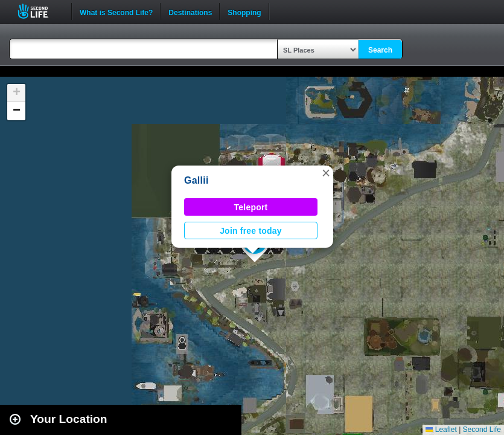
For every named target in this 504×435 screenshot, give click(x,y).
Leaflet (441, 430)
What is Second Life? (116, 11)
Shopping (244, 11)
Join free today (251, 231)
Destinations (190, 11)
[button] (326, 173)
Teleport (251, 207)
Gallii (196, 180)
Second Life (40, 11)
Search (380, 50)
